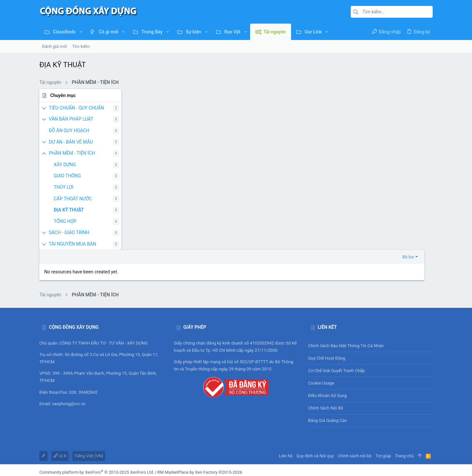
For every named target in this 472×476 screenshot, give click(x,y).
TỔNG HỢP (65, 221)
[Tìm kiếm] (392, 12)
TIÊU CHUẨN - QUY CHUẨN (76, 108)
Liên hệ (286, 420)
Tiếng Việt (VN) (89, 420)
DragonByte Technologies (195, 443)
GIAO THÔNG (67, 176)
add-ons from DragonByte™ (120, 443)
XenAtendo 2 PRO (56, 461)
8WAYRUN (121, 461)
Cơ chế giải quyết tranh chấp (336, 335)
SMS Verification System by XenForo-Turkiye (81, 455)
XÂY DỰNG (65, 165)
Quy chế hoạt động (370, 323)
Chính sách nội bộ (326, 373)
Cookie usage (321, 348)
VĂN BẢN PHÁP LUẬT (71, 119)
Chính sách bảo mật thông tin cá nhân (370, 310)
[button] (81, 32)
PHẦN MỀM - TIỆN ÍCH (72, 153)
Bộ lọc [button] (417, 96)
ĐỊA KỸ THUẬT (69, 210)
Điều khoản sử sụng (327, 360)
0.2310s (126, 467)
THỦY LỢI (64, 187)
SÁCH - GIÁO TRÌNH (69, 232)
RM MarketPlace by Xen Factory (200, 437)
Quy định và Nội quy (315, 420)
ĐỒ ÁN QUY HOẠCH (69, 130)
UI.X (60, 420)
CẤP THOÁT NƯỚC (73, 199)
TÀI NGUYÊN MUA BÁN (72, 244)
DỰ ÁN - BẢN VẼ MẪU (71, 142)
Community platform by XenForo (97, 437)
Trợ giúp (383, 420)
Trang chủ (404, 420)
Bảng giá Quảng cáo (328, 385)
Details (228, 443)
